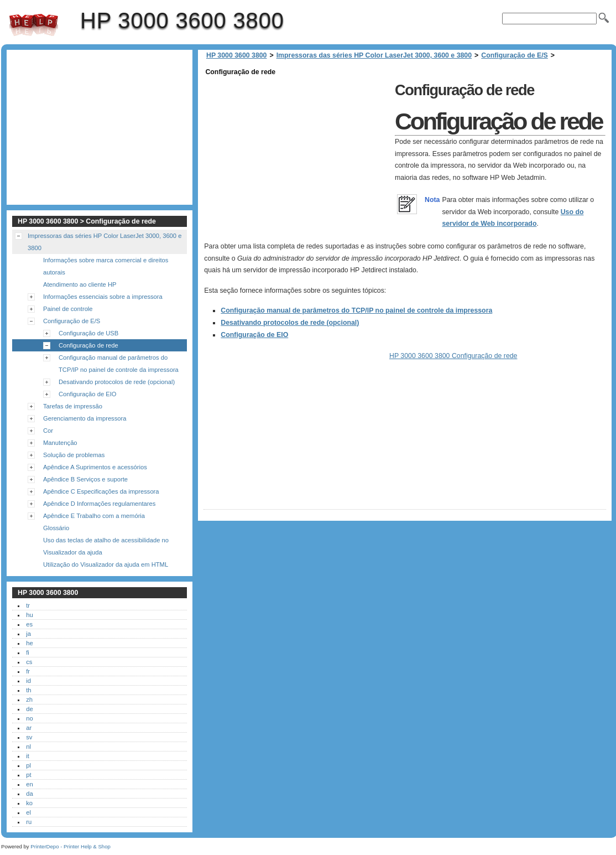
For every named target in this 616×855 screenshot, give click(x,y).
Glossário (56, 528)
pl (28, 765)
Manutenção (60, 443)
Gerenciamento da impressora (85, 418)
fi (28, 652)
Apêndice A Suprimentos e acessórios (95, 467)
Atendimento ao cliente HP (80, 284)
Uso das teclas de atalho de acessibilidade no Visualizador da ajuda (106, 546)
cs (29, 662)
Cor (48, 431)
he (29, 643)
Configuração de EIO (254, 335)
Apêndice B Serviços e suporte (85, 479)
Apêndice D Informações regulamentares (99, 504)
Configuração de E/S (515, 55)
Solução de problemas (74, 455)
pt (28, 775)
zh (29, 699)
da (29, 794)
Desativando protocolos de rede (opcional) (290, 323)
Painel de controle (68, 309)
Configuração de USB (88, 333)
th (28, 690)
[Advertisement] (296, 156)
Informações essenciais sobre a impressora (103, 297)
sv (29, 737)
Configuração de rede (88, 345)
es (29, 624)
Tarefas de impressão (73, 406)
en (29, 784)
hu (29, 615)
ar (29, 728)
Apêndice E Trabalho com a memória (94, 516)
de (29, 709)
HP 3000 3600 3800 (34, 25)
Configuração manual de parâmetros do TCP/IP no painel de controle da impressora (356, 310)
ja (28, 634)
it (28, 756)
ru (29, 822)
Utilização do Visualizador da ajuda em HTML (106, 564)
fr (28, 671)
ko (29, 803)
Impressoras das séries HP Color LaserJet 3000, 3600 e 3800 (374, 55)
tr (28, 605)
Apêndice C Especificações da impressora (101, 491)
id (28, 681)
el (28, 812)
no (29, 718)
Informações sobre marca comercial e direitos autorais (106, 266)
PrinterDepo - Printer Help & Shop (71, 846)
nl (28, 747)
